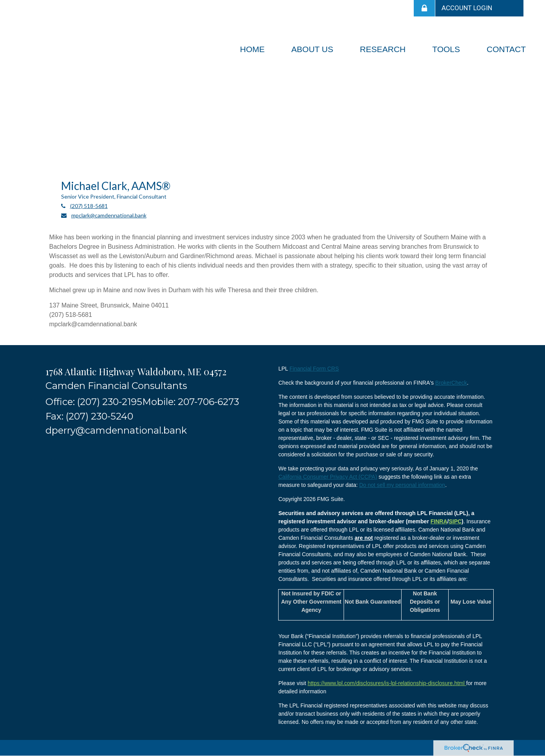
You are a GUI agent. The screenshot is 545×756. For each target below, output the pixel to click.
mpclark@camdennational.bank (109, 215)
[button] (312, 49)
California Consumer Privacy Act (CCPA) (328, 477)
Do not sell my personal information (402, 485)
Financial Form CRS (314, 369)
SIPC (455, 521)
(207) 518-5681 (89, 206)
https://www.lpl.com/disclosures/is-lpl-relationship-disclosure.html (387, 683)
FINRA (439, 521)
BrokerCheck (451, 383)
